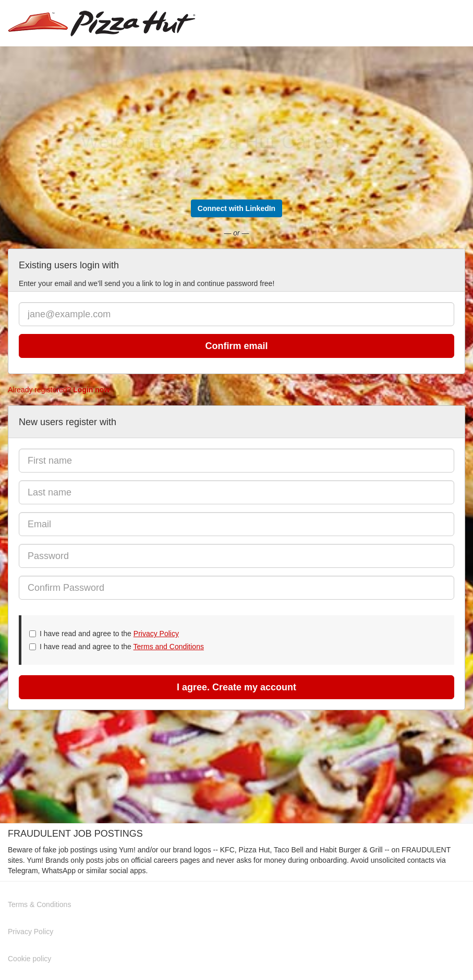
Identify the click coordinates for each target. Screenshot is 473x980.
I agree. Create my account (236, 687)
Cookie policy (29, 959)
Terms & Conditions (39, 904)
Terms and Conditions (169, 647)
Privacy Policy (156, 634)
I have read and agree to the (104, 634)
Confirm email (236, 346)
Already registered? (59, 390)
